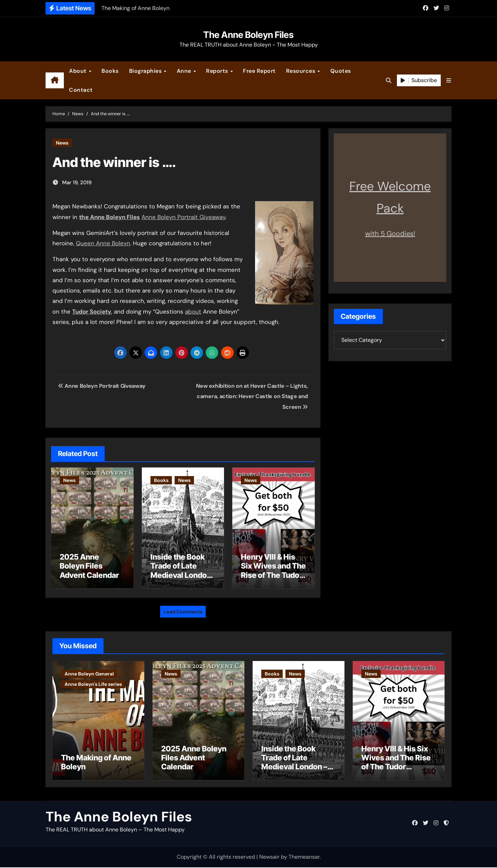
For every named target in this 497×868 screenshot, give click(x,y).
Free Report (259, 71)
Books (110, 71)
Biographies (146, 71)
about (193, 312)
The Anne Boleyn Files (248, 35)
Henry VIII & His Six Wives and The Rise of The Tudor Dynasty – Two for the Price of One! (273, 575)
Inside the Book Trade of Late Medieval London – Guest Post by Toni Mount (181, 575)
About (79, 71)
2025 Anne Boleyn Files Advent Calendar (89, 566)
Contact (81, 90)
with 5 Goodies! (390, 234)
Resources (301, 71)
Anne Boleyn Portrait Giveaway (183, 217)
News (62, 143)
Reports (218, 71)
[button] (449, 81)
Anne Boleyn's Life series (93, 683)
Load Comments (183, 611)
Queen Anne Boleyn (103, 243)
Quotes (341, 71)
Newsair (269, 858)
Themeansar (304, 858)
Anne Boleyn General (89, 673)
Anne (185, 71)
